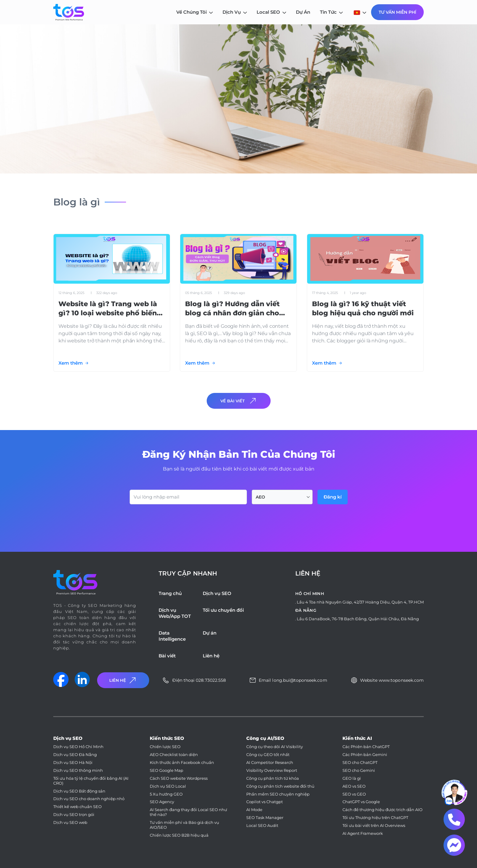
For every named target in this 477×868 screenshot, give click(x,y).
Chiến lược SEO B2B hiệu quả (179, 835)
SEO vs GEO (354, 794)
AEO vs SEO (354, 786)
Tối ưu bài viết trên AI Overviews (374, 826)
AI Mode (254, 810)
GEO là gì (352, 778)
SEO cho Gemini (359, 770)
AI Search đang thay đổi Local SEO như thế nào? (188, 812)
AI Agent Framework (363, 833)
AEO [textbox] (260, 497)
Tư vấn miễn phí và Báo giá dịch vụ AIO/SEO (184, 825)
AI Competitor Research (270, 763)
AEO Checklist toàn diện (174, 755)
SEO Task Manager (265, 818)
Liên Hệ (123, 680)
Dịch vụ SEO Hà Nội (73, 763)
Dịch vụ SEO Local (168, 786)
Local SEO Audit (262, 826)
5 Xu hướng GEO (166, 794)
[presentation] (176, 521)
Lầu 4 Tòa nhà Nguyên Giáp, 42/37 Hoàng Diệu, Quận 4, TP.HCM (360, 602)
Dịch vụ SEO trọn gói (74, 815)
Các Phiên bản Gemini (365, 755)
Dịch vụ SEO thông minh (78, 770)
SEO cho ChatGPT (360, 763)
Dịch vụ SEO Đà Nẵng (75, 755)
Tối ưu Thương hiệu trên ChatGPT (375, 818)
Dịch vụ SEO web (70, 822)
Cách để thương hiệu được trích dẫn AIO (382, 810)
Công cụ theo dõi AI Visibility (275, 747)
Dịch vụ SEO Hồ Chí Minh (78, 747)
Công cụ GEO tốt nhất (268, 755)
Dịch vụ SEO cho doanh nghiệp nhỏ (89, 799)
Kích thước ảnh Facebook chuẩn (182, 763)
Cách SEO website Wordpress (179, 778)
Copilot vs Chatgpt (265, 802)
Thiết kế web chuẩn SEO (77, 807)
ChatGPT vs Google (361, 802)
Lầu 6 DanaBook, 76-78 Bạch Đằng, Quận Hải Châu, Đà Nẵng (358, 619)
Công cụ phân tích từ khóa (273, 778)
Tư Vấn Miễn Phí (397, 12)
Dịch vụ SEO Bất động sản (79, 791)
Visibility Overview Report (272, 770)
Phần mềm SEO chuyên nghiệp (278, 794)
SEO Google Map (167, 770)
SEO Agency (162, 802)
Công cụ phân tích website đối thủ (280, 786)
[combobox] (282, 497)
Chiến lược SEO (165, 747)
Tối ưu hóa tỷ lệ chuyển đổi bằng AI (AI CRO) (91, 781)
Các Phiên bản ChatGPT (366, 747)
